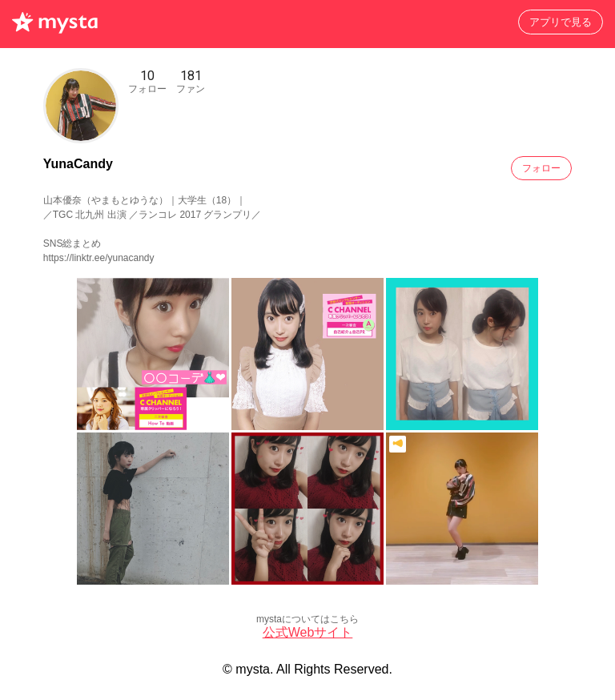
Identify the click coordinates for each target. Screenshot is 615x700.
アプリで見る (561, 22)
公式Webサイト (308, 632)
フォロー (541, 168)
